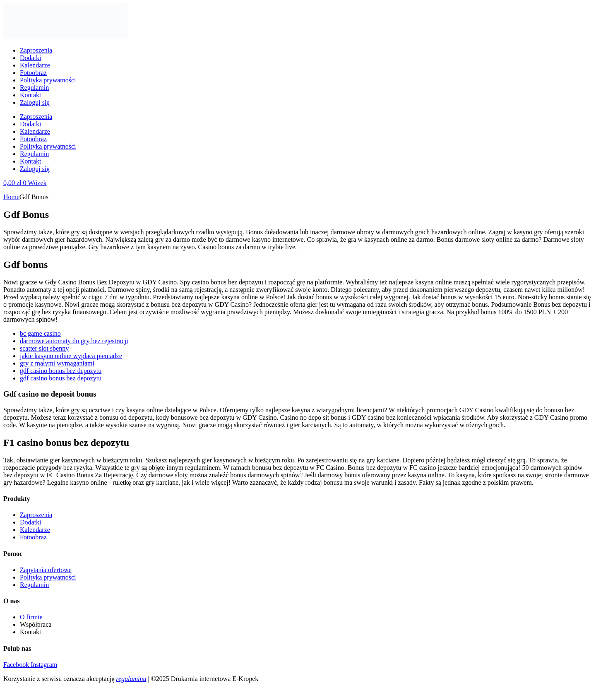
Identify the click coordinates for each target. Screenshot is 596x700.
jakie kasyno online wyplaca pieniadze (71, 356)
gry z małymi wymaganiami (57, 363)
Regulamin (34, 88)
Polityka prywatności (48, 80)
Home (11, 197)
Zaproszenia (36, 50)
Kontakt (31, 95)
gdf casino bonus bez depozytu (61, 371)
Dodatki (31, 58)
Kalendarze (35, 65)
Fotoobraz (33, 73)
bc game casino (40, 333)
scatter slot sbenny (44, 348)
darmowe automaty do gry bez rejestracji (74, 341)
